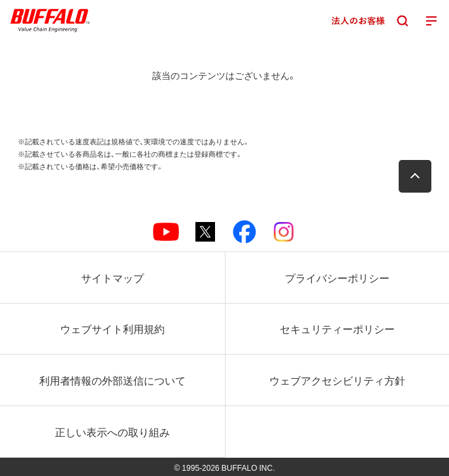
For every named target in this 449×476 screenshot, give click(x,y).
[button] (415, 176)
